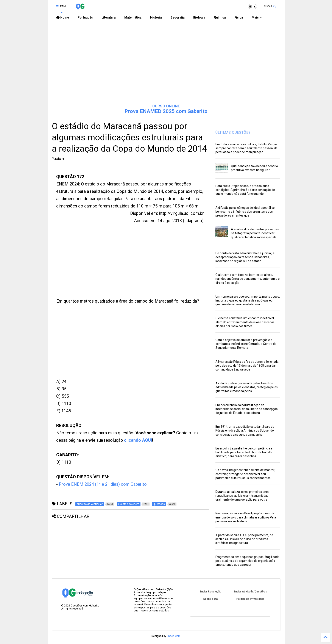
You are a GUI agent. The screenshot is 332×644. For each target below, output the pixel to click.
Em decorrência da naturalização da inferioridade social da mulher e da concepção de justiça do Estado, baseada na (247, 409)
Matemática (133, 17)
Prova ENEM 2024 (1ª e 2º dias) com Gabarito (103, 484)
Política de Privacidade (250, 599)
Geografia (178, 17)
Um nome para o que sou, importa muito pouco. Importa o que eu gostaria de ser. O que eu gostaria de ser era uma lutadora (248, 300)
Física (239, 17)
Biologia (199, 17)
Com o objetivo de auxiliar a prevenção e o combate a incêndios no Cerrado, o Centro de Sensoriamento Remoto (246, 344)
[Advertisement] (166, 67)
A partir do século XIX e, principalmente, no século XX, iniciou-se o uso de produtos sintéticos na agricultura (244, 539)
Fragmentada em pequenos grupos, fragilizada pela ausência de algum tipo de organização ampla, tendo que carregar (247, 561)
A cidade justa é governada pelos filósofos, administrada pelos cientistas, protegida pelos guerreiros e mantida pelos (247, 387)
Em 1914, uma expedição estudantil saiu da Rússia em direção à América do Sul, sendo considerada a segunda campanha (245, 430)
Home (63, 17)
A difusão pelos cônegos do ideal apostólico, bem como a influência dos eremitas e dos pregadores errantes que (245, 212)
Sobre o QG (210, 599)
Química (220, 17)
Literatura (109, 17)
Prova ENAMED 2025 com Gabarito (166, 111)
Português (85, 17)
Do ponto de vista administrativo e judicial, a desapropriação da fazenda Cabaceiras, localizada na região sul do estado (245, 257)
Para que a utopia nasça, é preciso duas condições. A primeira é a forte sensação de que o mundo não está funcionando (245, 190)
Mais (257, 17)
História (156, 17)
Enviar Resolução (210, 592)
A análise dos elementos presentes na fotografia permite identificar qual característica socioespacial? (255, 233)
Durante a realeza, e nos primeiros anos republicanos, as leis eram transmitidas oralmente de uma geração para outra (242, 496)
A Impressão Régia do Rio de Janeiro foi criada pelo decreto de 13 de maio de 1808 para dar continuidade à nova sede (247, 366)
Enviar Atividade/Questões (250, 592)
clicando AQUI (138, 440)
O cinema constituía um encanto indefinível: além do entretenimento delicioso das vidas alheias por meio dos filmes (245, 322)
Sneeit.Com (174, 636)
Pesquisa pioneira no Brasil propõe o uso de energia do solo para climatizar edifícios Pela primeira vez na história (246, 517)
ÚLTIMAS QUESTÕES (233, 133)
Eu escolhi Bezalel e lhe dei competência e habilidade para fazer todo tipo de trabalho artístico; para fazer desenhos (244, 452)
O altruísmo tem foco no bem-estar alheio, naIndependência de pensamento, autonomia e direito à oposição (248, 279)
